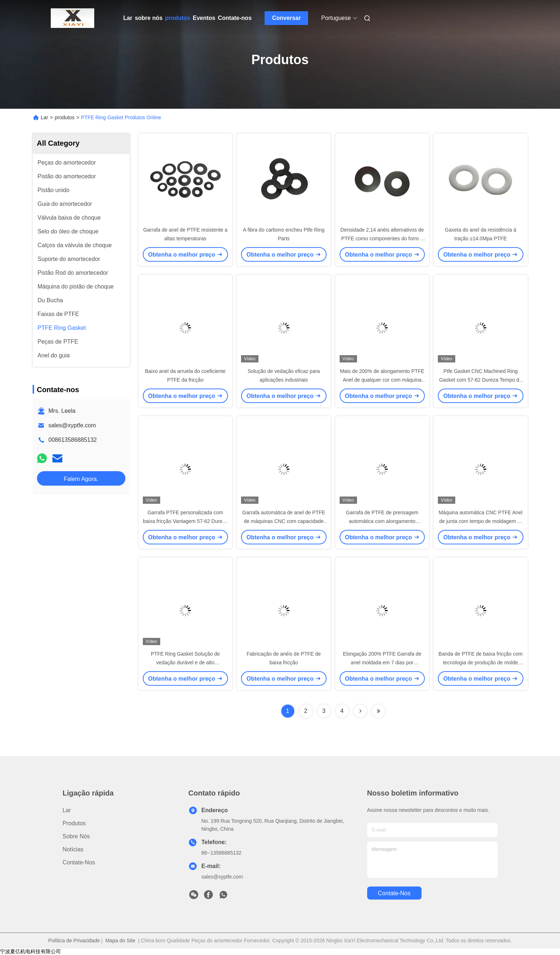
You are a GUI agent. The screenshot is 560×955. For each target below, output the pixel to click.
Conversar (287, 18)
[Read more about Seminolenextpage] (360, 711)
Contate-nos (235, 18)
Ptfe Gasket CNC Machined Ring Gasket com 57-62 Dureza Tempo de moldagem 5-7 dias (480, 380)
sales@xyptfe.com (72, 425)
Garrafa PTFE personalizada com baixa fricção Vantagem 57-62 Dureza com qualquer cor (185, 521)
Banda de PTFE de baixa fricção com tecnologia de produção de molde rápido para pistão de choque (481, 663)
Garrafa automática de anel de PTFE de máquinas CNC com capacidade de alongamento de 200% (284, 521)
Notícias (73, 849)
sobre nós (149, 18)
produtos (177, 18)
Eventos (204, 18)
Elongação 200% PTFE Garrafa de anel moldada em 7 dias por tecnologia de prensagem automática (382, 663)
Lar (128, 18)
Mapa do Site (121, 941)
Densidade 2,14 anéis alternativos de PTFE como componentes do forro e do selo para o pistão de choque (382, 238)
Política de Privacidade (74, 941)
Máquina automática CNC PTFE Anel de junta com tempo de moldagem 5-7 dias (480, 521)
